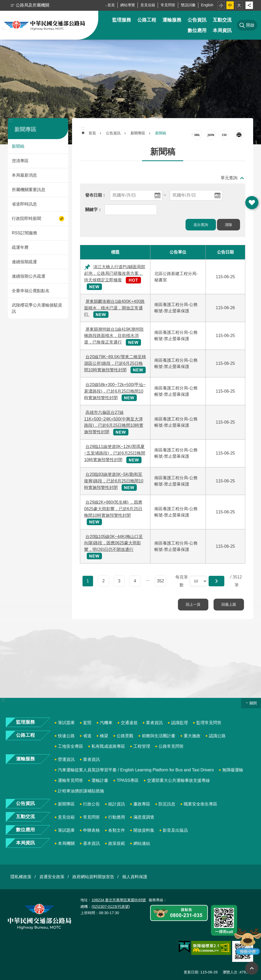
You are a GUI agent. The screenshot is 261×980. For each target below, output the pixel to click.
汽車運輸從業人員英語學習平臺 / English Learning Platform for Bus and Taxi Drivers (136, 770)
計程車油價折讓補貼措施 (81, 791)
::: (3, 28)
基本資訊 (91, 843)
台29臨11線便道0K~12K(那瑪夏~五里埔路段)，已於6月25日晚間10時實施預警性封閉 (115, 453)
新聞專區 (25, 129)
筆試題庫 (66, 723)
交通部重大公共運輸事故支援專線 (178, 780)
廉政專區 (142, 804)
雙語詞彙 (188, 5)
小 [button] (221, 5)
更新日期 (191, 972)
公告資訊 (197, 20)
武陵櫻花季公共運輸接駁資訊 (37, 308)
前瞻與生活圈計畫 (159, 736)
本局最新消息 (24, 175)
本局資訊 (222, 30)
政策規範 (117, 843)
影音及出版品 (175, 830)
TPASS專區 (127, 780)
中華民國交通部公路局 (45, 25)
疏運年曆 (20, 247)
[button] (216, 581)
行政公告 (91, 804)
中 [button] (230, 5)
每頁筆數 (182, 581)
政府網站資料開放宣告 (93, 877)
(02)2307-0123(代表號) (111, 907)
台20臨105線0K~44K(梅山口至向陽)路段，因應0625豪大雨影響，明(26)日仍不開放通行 (113, 543)
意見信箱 (148, 5)
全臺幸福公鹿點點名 (31, 291)
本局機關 (66, 843)
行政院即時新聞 (26, 218)
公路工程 (147, 20)
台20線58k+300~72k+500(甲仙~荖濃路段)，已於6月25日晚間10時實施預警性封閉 (115, 391)
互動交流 (222, 20)
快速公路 (66, 736)
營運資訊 (66, 759)
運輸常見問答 (70, 780)
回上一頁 (193, 604)
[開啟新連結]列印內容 (239, 135)
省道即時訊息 (24, 204)
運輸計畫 (100, 780)
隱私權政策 (21, 877)
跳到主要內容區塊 (3, 3)
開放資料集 (144, 830)
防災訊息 (167, 804)
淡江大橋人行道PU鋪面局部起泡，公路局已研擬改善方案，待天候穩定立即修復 (115, 273)
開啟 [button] (252, 203)
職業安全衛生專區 (200, 804)
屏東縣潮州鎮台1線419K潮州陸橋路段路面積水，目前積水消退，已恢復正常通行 (114, 336)
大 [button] (239, 5)
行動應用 (117, 817)
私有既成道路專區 (108, 746)
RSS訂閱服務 (25, 233)
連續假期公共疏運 (29, 276)
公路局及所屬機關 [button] (32, 5)
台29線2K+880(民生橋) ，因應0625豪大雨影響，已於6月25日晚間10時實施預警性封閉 (113, 509)
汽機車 (106, 723)
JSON (211, 135)
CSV (224, 135)
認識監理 (180, 723)
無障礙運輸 (233, 770)
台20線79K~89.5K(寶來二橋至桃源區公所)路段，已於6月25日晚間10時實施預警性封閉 (115, 363)
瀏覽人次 (230, 972)
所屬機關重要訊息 (29, 190)
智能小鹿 (247, 941)
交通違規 (129, 723)
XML (197, 135)
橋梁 (104, 736)
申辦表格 (91, 830)
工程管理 (142, 746)
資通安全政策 (52, 877)
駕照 (87, 723)
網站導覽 (128, 5)
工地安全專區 (70, 746)
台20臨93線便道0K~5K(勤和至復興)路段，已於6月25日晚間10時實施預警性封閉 (114, 481)
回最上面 (229, 604)
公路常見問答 (171, 746)
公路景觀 (125, 736)
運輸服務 (172, 20)
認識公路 (217, 736)
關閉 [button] (253, 703)
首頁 (111, 5)
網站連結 (142, 843)
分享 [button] (249, 5)
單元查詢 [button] (229, 178)
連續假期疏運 (24, 262)
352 (161, 581)
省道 (87, 736)
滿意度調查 (144, 817)
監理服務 (122, 20)
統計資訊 (117, 804)
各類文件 (117, 830)
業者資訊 (154, 723)
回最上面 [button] (252, 968)
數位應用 (197, 30)
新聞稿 (18, 146)
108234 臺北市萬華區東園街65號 (119, 900)
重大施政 (192, 736)
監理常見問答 (209, 723)
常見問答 (168, 5)
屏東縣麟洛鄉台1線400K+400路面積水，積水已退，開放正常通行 (114, 308)
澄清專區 (20, 161)
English (207, 5)
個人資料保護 (135, 877)
